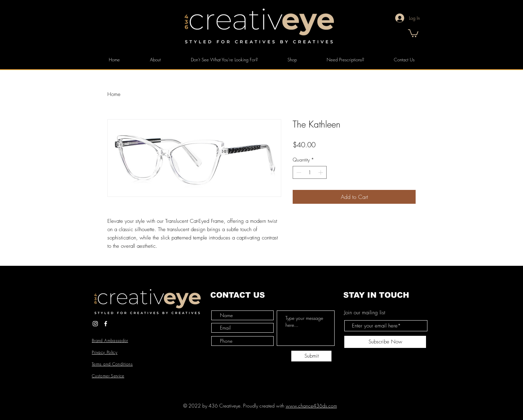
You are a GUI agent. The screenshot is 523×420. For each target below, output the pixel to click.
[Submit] (311, 356)
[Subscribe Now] (385, 342)
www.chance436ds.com (311, 406)
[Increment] (321, 172)
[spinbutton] (310, 172)
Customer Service (108, 376)
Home (114, 94)
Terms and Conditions (112, 364)
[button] (413, 33)
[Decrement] (298, 172)
